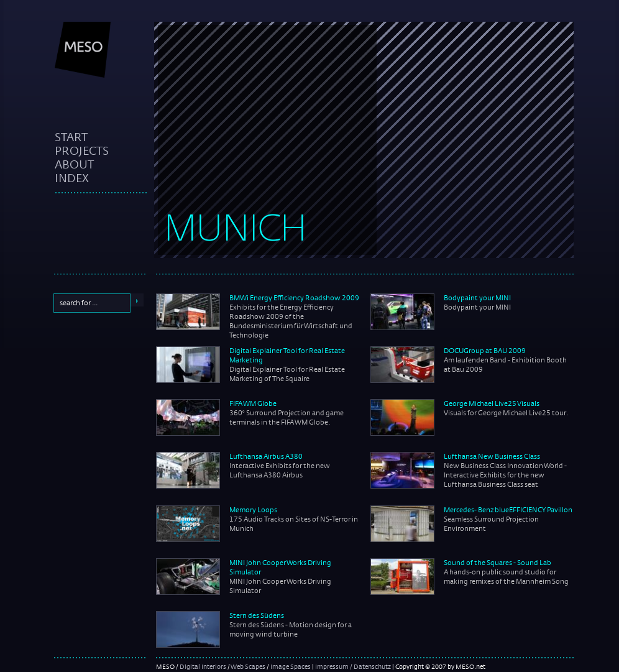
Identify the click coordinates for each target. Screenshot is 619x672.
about (74, 164)
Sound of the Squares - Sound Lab (497, 563)
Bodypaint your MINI (477, 298)
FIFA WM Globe (253, 403)
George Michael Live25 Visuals (492, 403)
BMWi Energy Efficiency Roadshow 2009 (294, 298)
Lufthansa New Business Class (492, 456)
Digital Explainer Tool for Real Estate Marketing (287, 355)
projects (82, 150)
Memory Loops (253, 510)
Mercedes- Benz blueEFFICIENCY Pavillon (508, 510)
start (71, 137)
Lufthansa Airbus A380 (266, 456)
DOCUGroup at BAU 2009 (485, 351)
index (72, 178)
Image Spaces (291, 666)
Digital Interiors (203, 666)
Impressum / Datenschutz (353, 666)
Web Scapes (248, 666)
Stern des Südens (257, 615)
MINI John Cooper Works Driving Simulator (280, 567)
